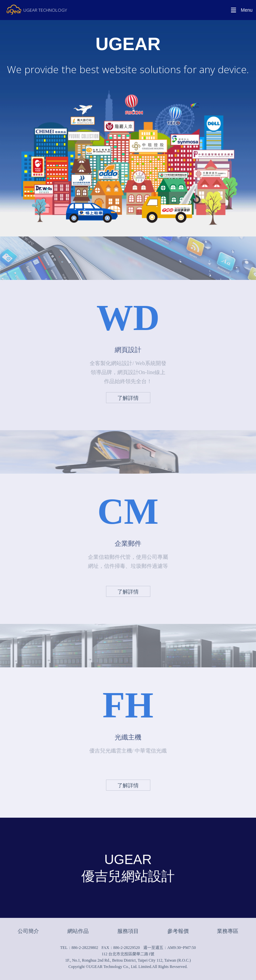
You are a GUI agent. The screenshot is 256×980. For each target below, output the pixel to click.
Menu (246, 10)
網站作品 (78, 931)
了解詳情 (128, 398)
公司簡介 (28, 931)
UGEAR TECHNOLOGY (45, 10)
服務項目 (128, 931)
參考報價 (178, 931)
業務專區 (228, 931)
